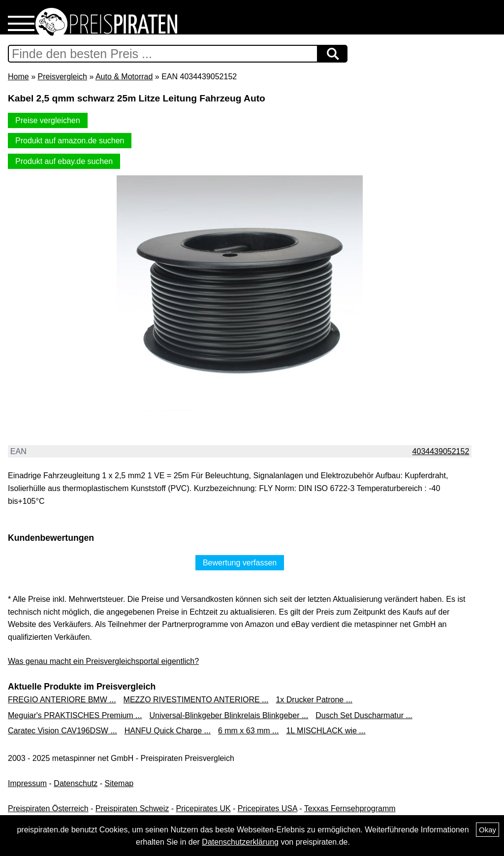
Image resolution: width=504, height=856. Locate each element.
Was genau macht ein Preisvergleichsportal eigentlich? (103, 661)
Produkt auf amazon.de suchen (70, 141)
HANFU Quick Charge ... (168, 731)
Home (18, 77)
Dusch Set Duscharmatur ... (364, 715)
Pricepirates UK (203, 808)
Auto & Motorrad (124, 77)
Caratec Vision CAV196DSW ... (63, 731)
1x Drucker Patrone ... (314, 700)
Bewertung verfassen (240, 563)
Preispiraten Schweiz (132, 808)
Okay (488, 830)
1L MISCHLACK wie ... (326, 731)
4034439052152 (441, 451)
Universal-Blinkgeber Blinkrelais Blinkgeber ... (229, 715)
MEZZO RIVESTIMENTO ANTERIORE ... (196, 700)
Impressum (27, 783)
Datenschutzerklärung (240, 842)
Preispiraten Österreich (48, 808)
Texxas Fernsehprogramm (350, 808)
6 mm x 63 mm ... (249, 731)
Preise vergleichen (48, 120)
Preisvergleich (62, 77)
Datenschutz (76, 783)
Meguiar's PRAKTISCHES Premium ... (75, 715)
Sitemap (119, 783)
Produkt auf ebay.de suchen (64, 161)
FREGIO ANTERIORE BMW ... (62, 700)
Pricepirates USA (268, 808)
